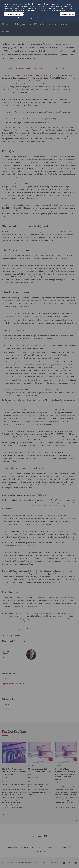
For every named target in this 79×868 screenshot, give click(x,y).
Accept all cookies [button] (67, 14)
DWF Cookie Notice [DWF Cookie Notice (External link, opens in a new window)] (59, 10)
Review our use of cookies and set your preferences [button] (25, 18)
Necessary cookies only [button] (14, 14)
